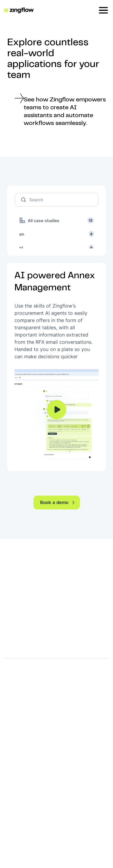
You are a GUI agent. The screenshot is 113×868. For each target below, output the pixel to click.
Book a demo (58, 502)
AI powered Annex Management (55, 282)
